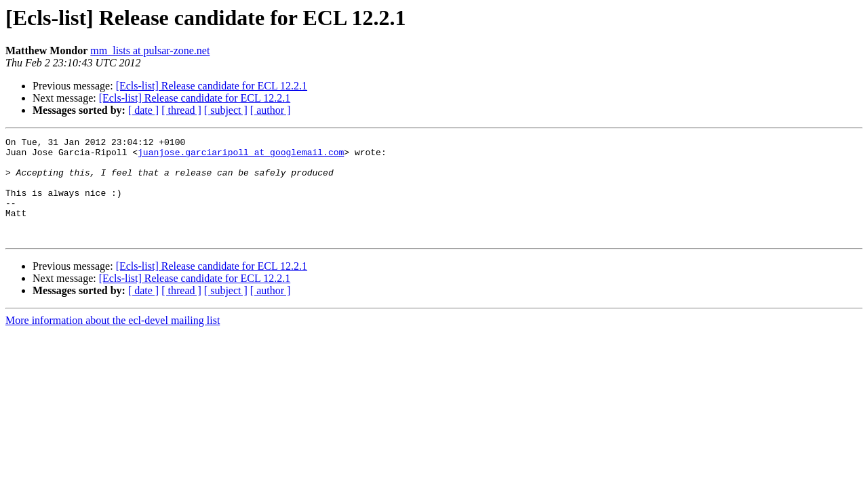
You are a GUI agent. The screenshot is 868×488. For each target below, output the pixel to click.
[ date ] (143, 110)
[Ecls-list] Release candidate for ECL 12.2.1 (212, 86)
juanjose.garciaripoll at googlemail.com (241, 156)
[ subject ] (226, 110)
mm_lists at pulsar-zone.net (150, 50)
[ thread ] (181, 110)
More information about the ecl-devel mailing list (113, 341)
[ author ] (271, 110)
